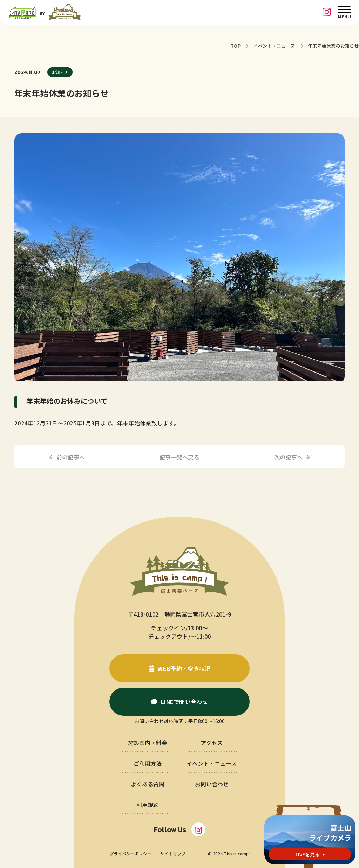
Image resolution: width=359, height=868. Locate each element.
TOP (236, 46)
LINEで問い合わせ (184, 702)
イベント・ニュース (274, 46)
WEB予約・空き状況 (184, 668)
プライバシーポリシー (130, 853)
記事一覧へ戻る (179, 457)
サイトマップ (173, 853)
